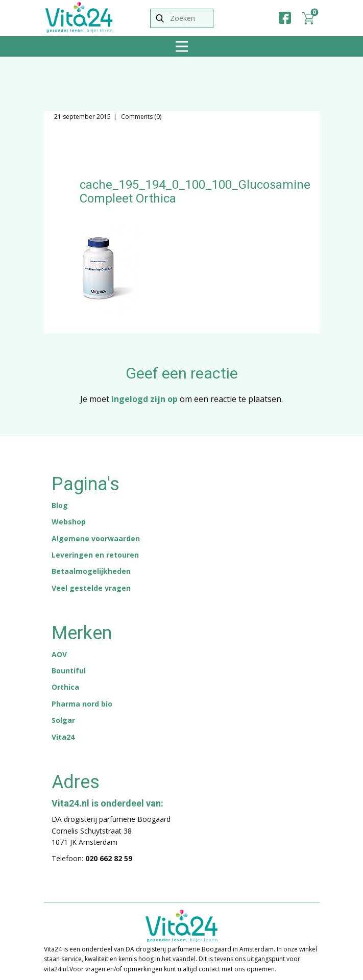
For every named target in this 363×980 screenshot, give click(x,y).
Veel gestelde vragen (91, 588)
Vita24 (63, 737)
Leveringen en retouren (95, 555)
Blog (60, 505)
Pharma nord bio (82, 704)
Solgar (63, 720)
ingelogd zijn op (144, 399)
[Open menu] (182, 46)
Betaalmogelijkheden (91, 571)
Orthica (65, 687)
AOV (59, 654)
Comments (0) (140, 117)
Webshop (69, 522)
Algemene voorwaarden (96, 538)
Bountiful (69, 671)
